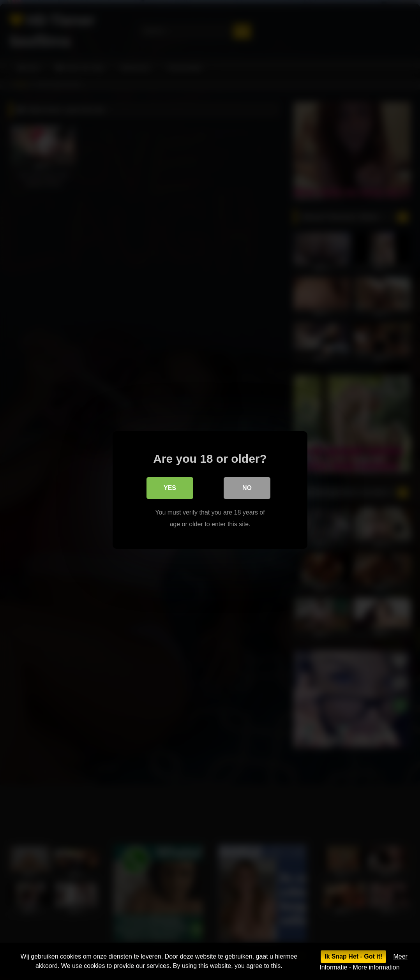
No (247, 488)
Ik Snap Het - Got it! (353, 956)
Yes (170, 488)
